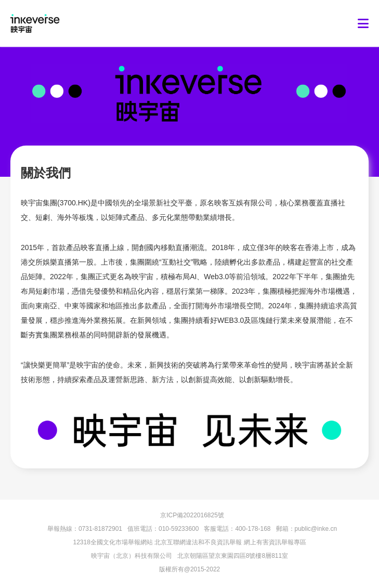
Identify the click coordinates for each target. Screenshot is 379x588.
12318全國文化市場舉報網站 (113, 542)
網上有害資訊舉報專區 (275, 542)
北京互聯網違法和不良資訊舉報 (198, 542)
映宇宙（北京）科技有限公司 (132, 556)
